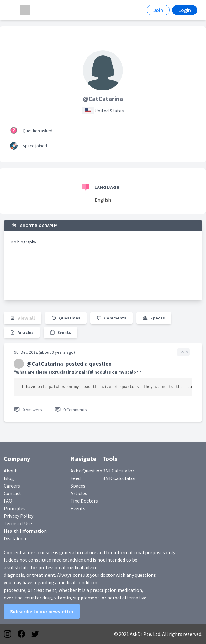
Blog (9, 478)
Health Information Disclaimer (25, 535)
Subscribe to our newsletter (42, 611)
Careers (12, 486)
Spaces (78, 486)
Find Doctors (84, 501)
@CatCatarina (103, 98)
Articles (79, 493)
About (10, 471)
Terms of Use (18, 523)
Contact (13, 493)
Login (185, 10)
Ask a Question (86, 471)
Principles (15, 508)
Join (158, 10)
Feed (76, 478)
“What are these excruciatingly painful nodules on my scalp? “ (78, 372)
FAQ (8, 501)
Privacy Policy (18, 516)
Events (78, 508)
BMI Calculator (118, 471)
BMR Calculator (119, 478)
